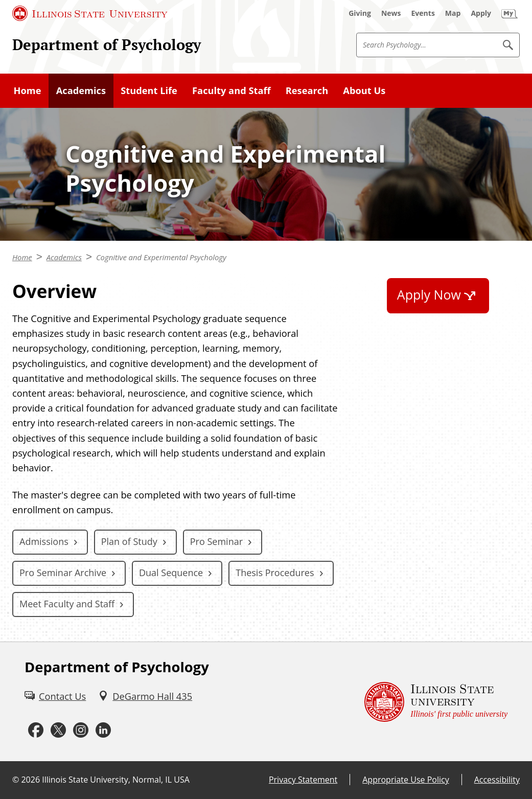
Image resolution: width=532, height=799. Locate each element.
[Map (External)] (453, 13)
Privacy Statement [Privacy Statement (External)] (303, 780)
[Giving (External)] (360, 13)
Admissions (44, 541)
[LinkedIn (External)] (103, 730)
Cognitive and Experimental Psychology (161, 257)
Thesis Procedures (275, 573)
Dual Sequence (171, 573)
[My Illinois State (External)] (510, 13)
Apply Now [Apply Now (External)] (429, 294)
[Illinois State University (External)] (90, 13)
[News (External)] (391, 13)
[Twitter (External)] (58, 730)
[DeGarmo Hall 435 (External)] (145, 696)
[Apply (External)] (481, 13)
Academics (64, 257)
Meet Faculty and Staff (67, 604)
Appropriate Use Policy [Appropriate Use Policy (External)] (406, 780)
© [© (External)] (16, 780)
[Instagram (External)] (81, 730)
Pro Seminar (216, 541)
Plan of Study (129, 541)
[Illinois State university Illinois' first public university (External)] (436, 702)
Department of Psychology (107, 44)
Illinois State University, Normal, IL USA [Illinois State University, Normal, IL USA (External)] (116, 780)
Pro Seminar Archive (63, 573)
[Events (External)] (423, 13)
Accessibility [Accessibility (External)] (497, 780)
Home (22, 257)
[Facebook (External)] (36, 730)
